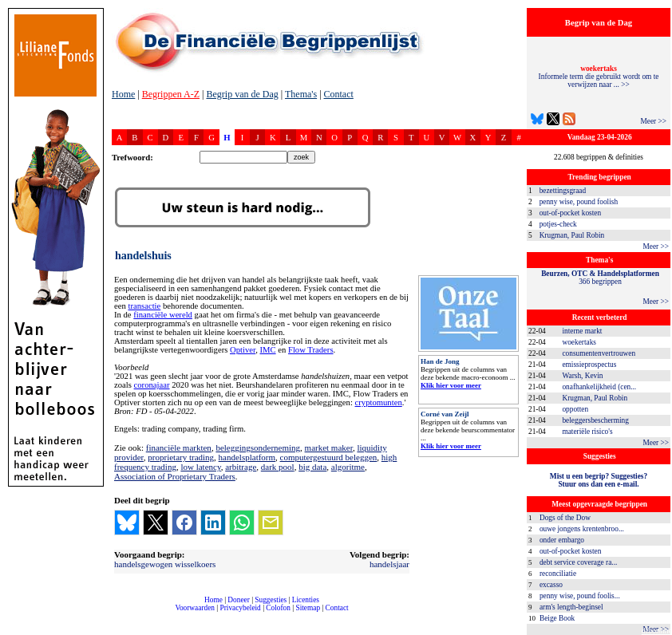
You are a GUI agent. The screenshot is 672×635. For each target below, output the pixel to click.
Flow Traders (311, 350)
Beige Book (557, 618)
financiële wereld (163, 315)
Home (123, 94)
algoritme (348, 467)
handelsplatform (247, 457)
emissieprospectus (589, 365)
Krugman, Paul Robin (572, 235)
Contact (339, 94)
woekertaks (579, 342)
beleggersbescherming (595, 420)
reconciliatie (558, 574)
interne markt (582, 331)
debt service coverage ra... (578, 562)
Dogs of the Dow (565, 518)
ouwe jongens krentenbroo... (582, 529)
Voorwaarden (195, 608)
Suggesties (271, 600)
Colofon (278, 608)
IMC (267, 350)
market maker (329, 448)
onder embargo (562, 540)
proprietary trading (181, 457)
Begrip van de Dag (242, 94)
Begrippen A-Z (171, 94)
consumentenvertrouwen (599, 353)
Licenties (306, 600)
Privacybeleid (241, 608)
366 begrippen (600, 278)
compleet (120, 614)
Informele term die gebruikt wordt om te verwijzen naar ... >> (599, 77)
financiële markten (179, 448)
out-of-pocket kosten (570, 213)
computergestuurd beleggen (329, 457)
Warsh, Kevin (582, 376)
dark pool (278, 467)
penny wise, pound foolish (579, 202)
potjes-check (558, 224)
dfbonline (657, 631)
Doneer (238, 600)
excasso (551, 585)
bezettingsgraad (563, 191)
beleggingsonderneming (258, 448)
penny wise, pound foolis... (580, 596)
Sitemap (308, 608)
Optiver (243, 350)
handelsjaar (389, 564)
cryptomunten (379, 402)
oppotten (575, 409)
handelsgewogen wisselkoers (165, 564)
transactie (144, 306)
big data (312, 467)
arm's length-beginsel (571, 607)
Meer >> (653, 121)
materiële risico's (587, 432)
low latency (200, 467)
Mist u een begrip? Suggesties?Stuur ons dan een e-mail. (599, 480)
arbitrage (241, 467)
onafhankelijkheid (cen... (599, 387)
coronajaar (152, 385)
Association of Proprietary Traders (175, 476)
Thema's (301, 94)
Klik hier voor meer (451, 385)
